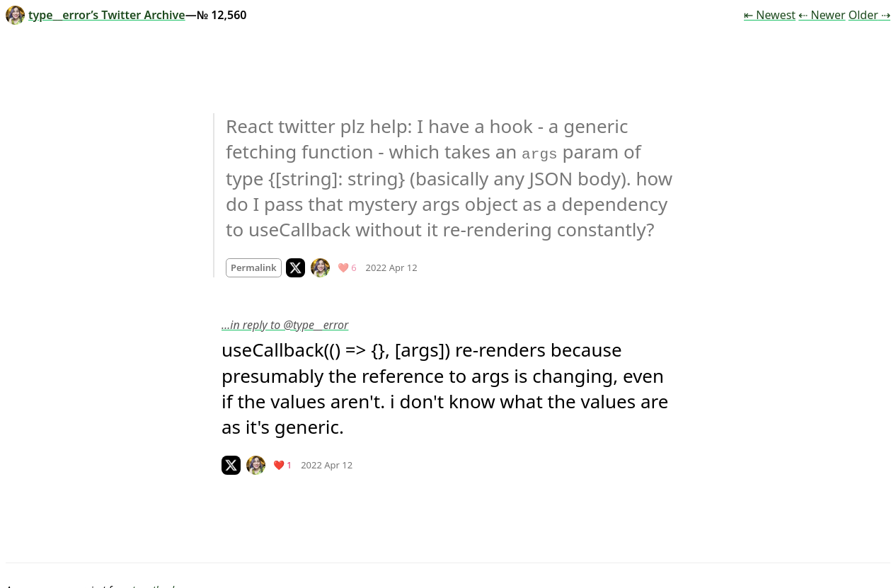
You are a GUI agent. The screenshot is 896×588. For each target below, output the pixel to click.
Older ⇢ (869, 15)
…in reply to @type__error (285, 324)
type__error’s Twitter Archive (96, 15)
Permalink (254, 267)
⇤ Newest (770, 15)
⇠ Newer (822, 15)
